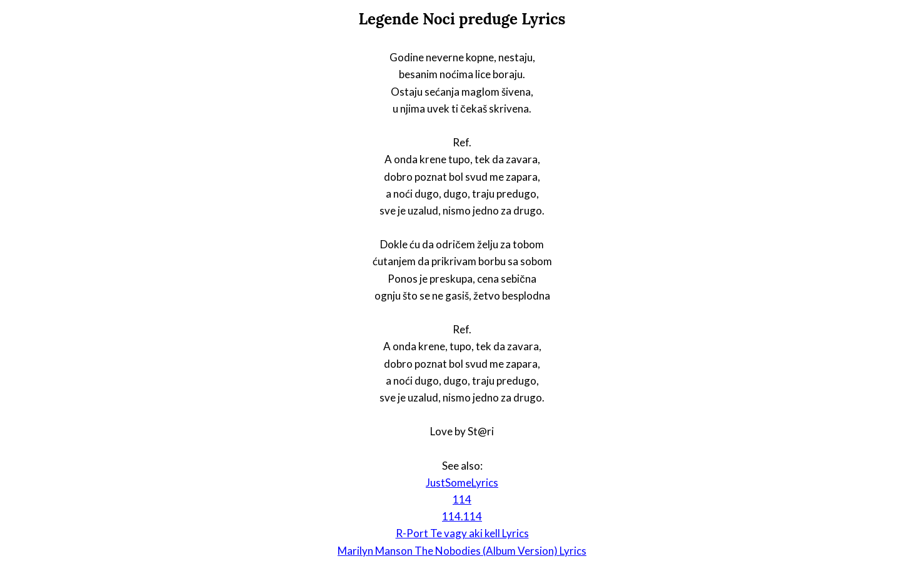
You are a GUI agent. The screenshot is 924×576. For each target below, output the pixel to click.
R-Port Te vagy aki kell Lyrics (462, 533)
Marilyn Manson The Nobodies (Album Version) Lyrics (462, 551)
